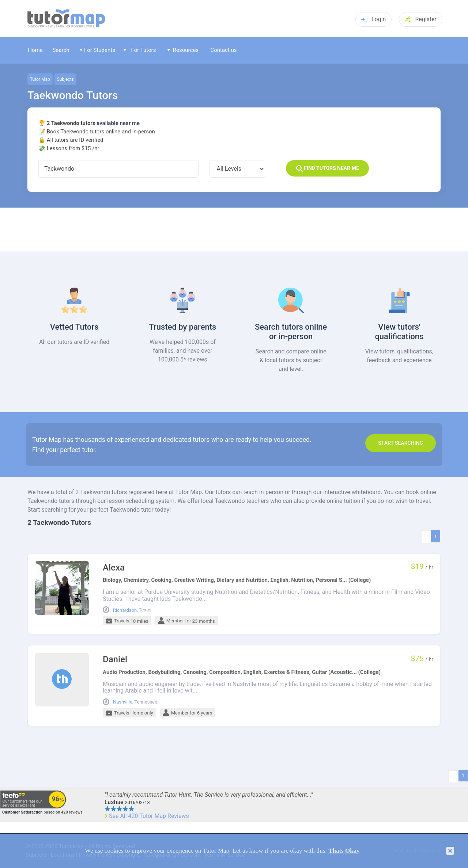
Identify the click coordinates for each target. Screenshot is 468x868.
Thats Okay (344, 851)
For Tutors (140, 50)
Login (373, 19)
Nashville (123, 702)
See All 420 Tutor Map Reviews (149, 816)
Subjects (65, 79)
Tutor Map (40, 79)
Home (35, 50)
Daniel (115, 659)
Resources (183, 50)
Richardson (125, 610)
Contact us (223, 50)
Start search (401, 443)
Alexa (114, 568)
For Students (97, 50)
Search (61, 50)
